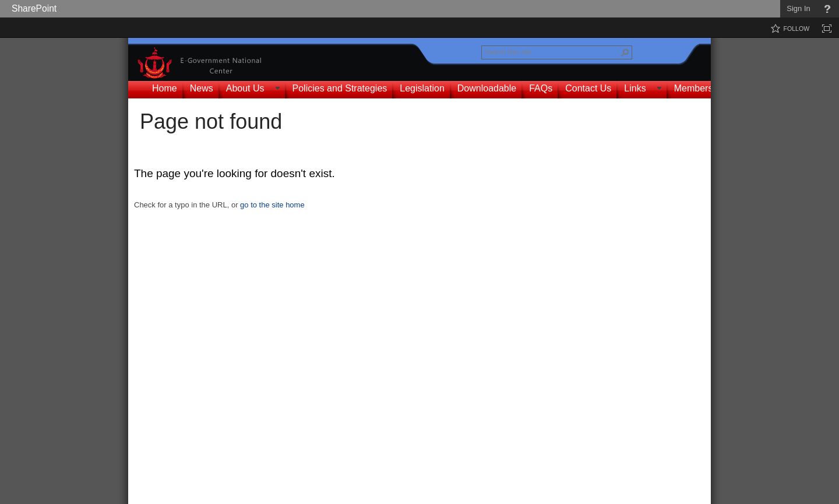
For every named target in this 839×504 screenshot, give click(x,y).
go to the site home (272, 205)
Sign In (798, 8)
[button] (625, 52)
